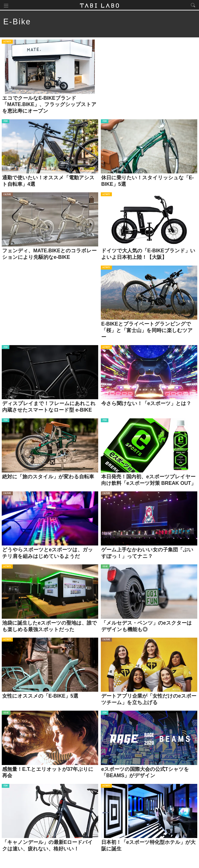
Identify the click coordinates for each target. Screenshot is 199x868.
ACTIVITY (7, 42)
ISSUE (105, 567)
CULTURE (7, 195)
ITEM (6, 122)
